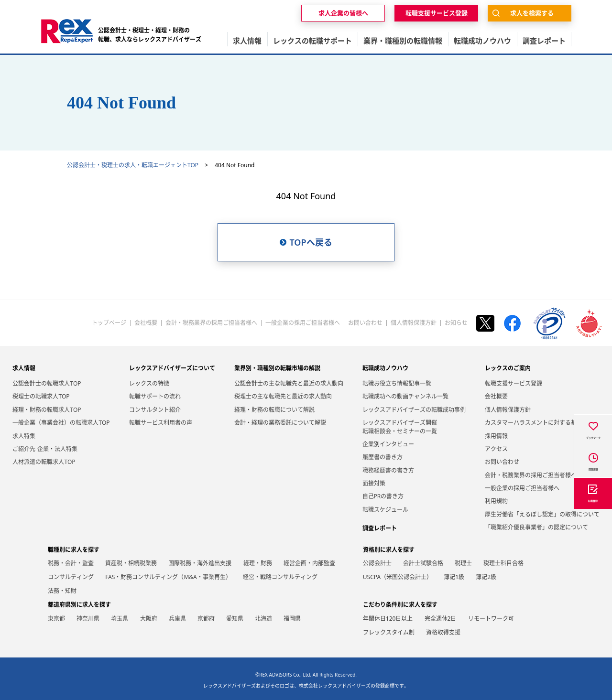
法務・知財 (62, 591)
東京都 (56, 619)
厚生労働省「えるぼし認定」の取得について (542, 514)
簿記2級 (486, 577)
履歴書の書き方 (382, 457)
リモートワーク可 (491, 619)
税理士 (463, 563)
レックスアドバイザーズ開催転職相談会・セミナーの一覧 (400, 427)
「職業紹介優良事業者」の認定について (536, 527)
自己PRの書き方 (383, 496)
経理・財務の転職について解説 (274, 410)
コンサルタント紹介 (155, 410)
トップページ (109, 323)
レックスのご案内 (508, 368)
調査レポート (380, 528)
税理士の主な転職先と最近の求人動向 (283, 396)
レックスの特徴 (149, 383)
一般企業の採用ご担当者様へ (303, 323)
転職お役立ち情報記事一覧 (397, 383)
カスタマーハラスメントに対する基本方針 (539, 423)
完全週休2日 (441, 619)
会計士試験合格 (423, 563)
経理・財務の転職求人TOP (47, 410)
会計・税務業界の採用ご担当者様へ (211, 323)
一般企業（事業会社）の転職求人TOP (61, 423)
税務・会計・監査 (71, 563)
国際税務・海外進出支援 (200, 563)
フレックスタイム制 (389, 632)
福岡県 (292, 619)
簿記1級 (454, 577)
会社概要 (146, 323)
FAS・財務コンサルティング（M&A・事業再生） (168, 577)
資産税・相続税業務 (131, 563)
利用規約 (496, 501)
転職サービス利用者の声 (161, 423)
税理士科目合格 (503, 563)
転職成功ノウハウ (385, 368)
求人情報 (24, 368)
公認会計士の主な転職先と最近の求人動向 (289, 383)
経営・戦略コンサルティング (280, 577)
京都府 (206, 619)
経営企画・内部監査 (309, 563)
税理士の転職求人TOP (41, 396)
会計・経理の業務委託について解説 (280, 423)
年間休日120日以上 (388, 619)
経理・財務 (258, 563)
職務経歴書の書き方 (388, 470)
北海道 (263, 619)
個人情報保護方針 (414, 323)
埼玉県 (120, 619)
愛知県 (235, 619)
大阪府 (149, 619)
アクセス (496, 449)
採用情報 (496, 436)
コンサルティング (71, 577)
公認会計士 (377, 563)
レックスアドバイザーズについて (172, 368)
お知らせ (456, 323)
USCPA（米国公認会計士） (398, 577)
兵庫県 (177, 619)
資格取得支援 (443, 632)
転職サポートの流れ (155, 396)
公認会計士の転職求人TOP (47, 383)
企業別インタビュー (388, 444)
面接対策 (374, 483)
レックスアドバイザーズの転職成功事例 (414, 410)
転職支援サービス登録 (514, 383)
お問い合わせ (365, 323)
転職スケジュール (385, 510)
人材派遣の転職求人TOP (44, 462)
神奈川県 (88, 619)
